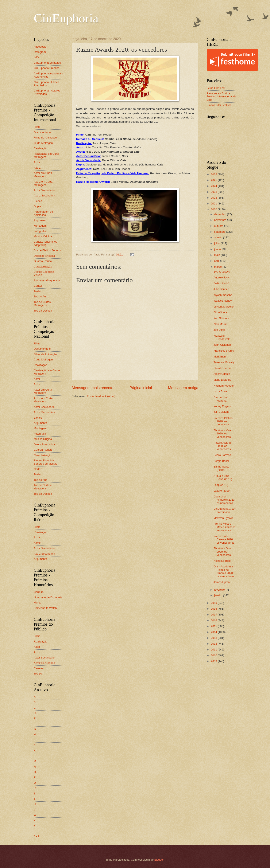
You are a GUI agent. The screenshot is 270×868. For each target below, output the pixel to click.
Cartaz (38, 286)
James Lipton (222, 582)
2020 (214, 209)
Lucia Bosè (220, 391)
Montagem (40, 226)
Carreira (39, 592)
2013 (214, 638)
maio (217, 255)
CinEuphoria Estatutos (47, 63)
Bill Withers (220, 312)
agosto (219, 237)
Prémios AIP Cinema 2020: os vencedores (224, 539)
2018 (214, 609)
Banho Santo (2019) (221, 468)
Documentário (42, 132)
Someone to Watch (45, 608)
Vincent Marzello (223, 307)
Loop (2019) (221, 485)
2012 (214, 644)
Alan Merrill (220, 324)
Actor (37, 162)
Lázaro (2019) (222, 491)
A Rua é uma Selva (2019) (223, 477)
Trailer (38, 291)
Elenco (38, 201)
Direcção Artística (44, 256)
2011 (214, 650)
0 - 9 (36, 836)
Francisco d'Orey (224, 351)
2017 (214, 615)
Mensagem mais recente (92, 388)
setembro (220, 232)
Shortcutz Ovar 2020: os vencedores (223, 552)
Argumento (40, 220)
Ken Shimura (221, 318)
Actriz (37, 168)
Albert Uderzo (222, 374)
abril (217, 261)
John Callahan (222, 345)
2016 (214, 620)
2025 (214, 180)
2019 (214, 603)
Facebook (40, 47)
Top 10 (38, 674)
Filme (37, 127)
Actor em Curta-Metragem (43, 175)
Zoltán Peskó (221, 283)
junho (218, 249)
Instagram (40, 52)
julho (217, 243)
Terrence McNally (224, 362)
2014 (214, 632)
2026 (214, 174)
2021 (214, 204)
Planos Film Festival (219, 105)
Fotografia (40, 231)
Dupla (37, 206)
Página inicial (141, 388)
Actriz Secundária (44, 196)
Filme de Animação (45, 138)
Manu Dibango (222, 380)
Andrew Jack (221, 277)
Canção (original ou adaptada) (46, 243)
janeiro (219, 595)
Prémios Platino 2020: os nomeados (223, 421)
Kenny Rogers (222, 406)
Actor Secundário (44, 190)
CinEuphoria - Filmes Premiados (46, 84)
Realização (40, 148)
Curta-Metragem (44, 143)
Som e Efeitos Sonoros (48, 250)
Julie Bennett (221, 289)
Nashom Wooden (224, 386)
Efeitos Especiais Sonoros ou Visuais (45, 462)
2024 (214, 186)
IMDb (37, 57)
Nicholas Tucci (222, 561)
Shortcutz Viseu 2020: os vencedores (223, 434)
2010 (214, 655)
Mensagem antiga (183, 388)
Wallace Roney (223, 301)
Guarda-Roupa (43, 261)
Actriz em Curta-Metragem (44, 183)
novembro (221, 220)
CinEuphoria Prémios (47, 68)
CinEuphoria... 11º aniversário (224, 510)
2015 (214, 626)
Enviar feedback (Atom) (101, 396)
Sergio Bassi (221, 461)
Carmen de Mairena (220, 399)
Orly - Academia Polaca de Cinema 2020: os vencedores (224, 571)
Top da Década (43, 311)
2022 (214, 198)
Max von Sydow (223, 518)
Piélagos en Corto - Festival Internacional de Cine (221, 97)
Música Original (43, 236)
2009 (214, 661)
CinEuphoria (66, 18)
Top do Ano (40, 296)
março (218, 267)
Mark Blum (220, 357)
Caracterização (43, 267)
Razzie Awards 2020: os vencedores (222, 446)
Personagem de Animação (43, 213)
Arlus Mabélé (221, 412)
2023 (214, 192)
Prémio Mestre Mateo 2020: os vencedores (224, 527)
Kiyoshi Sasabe (223, 295)
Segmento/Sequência (47, 280)
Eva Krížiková (222, 272)
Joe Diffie (219, 330)
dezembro (221, 214)
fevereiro (220, 590)
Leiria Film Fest (216, 88)
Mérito (38, 603)
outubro (219, 226)
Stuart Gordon (222, 368)
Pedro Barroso (222, 455)
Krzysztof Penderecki (222, 337)
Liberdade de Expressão (49, 597)
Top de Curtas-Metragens (43, 304)
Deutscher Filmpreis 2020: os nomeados (224, 500)
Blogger (159, 860)
